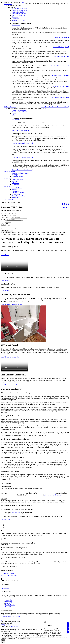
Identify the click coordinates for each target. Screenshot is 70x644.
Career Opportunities (18, 196)
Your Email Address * (62, 493)
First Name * (5, 214)
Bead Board (16, 185)
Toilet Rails (15, 181)
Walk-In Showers (10, 107)
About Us (8, 186)
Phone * (3, 227)
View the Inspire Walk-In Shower (22, 157)
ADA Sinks (15, 183)
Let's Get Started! (6, 519)
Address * (4, 219)
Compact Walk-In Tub (19, 15)
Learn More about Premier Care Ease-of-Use (55, 107)
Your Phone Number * (32, 493)
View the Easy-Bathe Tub (61, 56)
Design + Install (10, 171)
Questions (15, 189)
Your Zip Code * (22, 495)
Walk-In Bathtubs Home (19, 9)
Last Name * (4, 216)
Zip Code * (4, 225)
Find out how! (16, 25)
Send (4, 499)
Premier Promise (10, 605)
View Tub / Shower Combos (60, 66)
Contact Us (9, 199)
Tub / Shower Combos (19, 14)
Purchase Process (17, 176)
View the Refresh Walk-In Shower (23, 170)
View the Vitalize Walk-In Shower (22, 143)
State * (3, 223)
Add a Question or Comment (52, 495)
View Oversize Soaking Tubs (60, 86)
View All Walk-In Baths (61, 37)
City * (3, 221)
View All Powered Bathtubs (60, 97)
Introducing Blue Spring (19, 10)
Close (3, 640)
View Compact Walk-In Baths (60, 75)
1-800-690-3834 (16, 513)
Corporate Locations (18, 193)
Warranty (15, 175)
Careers (8, 603)
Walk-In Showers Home (19, 110)
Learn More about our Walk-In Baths (12, 305)
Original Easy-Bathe (18, 12)
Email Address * (6, 218)
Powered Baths (16, 19)
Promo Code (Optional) (8, 229)
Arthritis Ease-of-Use (18, 20)
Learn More (5, 255)
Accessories (8, 178)
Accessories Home (18, 180)
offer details (14, 626)
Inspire (14, 113)
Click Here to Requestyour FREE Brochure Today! (9, 575)
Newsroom (15, 198)
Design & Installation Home (20, 173)
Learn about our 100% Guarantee (11, 617)
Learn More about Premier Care (10, 357)
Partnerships (16, 194)
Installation (9, 607)
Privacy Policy (5, 625)
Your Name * (5, 493)
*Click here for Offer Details (30, 204)
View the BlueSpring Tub (61, 47)
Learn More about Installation (9, 385)
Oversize (15, 17)
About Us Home (17, 188)
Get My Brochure (7, 231)
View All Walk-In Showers (20, 131)
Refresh (14, 115)
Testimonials (16, 191)
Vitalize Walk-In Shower (19, 112)
